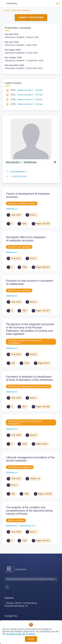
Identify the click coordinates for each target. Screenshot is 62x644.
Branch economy (16, 520)
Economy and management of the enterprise (29, 386)
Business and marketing (19, 247)
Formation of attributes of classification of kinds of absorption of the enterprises (29, 378)
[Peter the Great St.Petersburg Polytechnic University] (9, 572)
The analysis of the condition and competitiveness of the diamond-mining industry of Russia (29, 511)
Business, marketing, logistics (22, 203)
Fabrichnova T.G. (27, 526)
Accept (31, 639)
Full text (38, 90)
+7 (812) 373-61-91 (18, 176)
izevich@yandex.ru (18, 172)
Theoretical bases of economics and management (25, 342)
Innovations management (20, 467)
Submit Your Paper (31, 17)
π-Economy (12, 3)
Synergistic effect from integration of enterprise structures (26, 239)
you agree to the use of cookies (21, 634)
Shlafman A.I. (12, 209)
